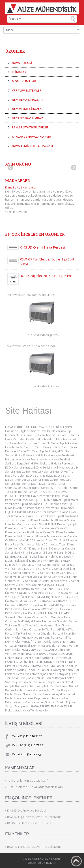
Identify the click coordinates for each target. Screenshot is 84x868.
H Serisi (59, 552)
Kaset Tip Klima (29, 520)
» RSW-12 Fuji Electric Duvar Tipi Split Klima (33, 847)
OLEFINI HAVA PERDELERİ (43, 427)
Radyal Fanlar (64, 678)
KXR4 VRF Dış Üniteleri (57, 609)
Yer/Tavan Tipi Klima (19, 504)
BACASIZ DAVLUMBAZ (27, 118)
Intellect (32, 439)
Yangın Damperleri (18, 706)
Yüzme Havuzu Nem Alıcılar (40, 637)
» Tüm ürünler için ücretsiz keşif (26, 781)
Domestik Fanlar (36, 690)
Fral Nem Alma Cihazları (37, 633)
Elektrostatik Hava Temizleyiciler (27, 710)
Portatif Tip (13, 633)
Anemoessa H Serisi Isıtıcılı (43, 471)
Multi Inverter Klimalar (32, 536)
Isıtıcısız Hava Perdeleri (44, 431)
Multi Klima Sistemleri (28, 552)
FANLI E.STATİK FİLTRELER (30, 127)
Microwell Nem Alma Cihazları (38, 646)
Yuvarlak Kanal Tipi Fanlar (32, 670)
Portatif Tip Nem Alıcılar (37, 641)
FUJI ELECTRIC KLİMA (19, 512)
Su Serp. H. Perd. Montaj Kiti (39, 447)
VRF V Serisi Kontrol (19, 573)
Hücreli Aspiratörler (28, 674)
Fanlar (60, 666)
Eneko (61, 702)
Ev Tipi (46, 629)
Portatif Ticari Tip (62, 629)
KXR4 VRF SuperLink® (32, 605)
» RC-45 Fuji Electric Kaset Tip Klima (28, 823)
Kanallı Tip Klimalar (46, 504)
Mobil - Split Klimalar (34, 556)
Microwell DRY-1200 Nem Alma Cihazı (32, 346)
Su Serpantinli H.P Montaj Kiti (37, 453)
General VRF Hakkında (36, 577)
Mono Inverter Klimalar (62, 536)
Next (73, 168)
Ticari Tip (44, 435)
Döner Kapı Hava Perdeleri (40, 484)
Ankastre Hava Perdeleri (57, 455)
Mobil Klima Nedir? (60, 556)
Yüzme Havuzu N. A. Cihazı (52, 625)
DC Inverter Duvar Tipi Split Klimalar (53, 540)
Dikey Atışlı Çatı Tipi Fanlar (37, 678)
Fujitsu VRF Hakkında (51, 565)
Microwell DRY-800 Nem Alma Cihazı (31, 295)
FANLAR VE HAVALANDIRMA (31, 137)
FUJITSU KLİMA (43, 500)
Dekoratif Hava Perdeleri (57, 463)
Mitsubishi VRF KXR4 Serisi (38, 601)
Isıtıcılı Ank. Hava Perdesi (53, 459)
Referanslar (63, 658)
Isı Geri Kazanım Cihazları (39, 702)
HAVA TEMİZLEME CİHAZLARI (32, 146)
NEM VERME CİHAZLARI (28, 109)
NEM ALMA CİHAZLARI (28, 100)
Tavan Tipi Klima (58, 516)
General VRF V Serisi (19, 581)
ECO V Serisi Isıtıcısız (40, 475)
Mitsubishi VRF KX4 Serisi (38, 589)
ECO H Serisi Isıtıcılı (46, 467)
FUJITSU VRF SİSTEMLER (21, 565)
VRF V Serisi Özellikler (61, 569)
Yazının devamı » (16, 212)
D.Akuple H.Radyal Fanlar (52, 686)
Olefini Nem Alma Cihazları (23, 629)
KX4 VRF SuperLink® (31, 593)
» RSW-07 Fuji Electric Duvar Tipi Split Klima (33, 817)
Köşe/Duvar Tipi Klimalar (34, 528)
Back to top (76, 861)
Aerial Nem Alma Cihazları (51, 621)
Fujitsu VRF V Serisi (33, 569)
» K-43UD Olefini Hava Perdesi (25, 810)
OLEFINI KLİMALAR (17, 540)
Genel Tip (31, 435)
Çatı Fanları (49, 674)
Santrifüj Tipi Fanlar (19, 682)
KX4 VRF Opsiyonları (59, 593)
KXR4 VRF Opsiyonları (61, 605)
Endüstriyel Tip (61, 435)
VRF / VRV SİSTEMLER (27, 90)
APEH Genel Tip (54, 443)
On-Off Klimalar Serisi (34, 548)
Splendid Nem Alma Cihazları (25, 617)
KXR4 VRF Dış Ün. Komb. (21, 613)
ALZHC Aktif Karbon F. (40, 658)
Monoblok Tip (15, 435)
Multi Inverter (65, 508)
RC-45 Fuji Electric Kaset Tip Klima (46, 276)
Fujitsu (70, 702)
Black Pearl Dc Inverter (21, 544)
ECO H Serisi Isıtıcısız (19, 467)
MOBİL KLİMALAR (24, 81)
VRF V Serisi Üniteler (46, 573)
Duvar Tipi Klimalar (66, 500)
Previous (11, 168)
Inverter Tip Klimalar (53, 520)
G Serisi (48, 552)
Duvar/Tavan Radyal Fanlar (33, 694)
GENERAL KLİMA (46, 524)
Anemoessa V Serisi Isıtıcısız (33, 480)
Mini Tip (43, 439)
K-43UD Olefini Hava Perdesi (42, 247)
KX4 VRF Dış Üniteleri (49, 597)
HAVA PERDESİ (22, 63)
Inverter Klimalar (25, 508)
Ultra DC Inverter (48, 544)
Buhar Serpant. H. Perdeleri (51, 488)
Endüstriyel (26, 621)
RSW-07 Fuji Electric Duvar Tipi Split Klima (47, 261)
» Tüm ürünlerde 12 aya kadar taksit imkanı (34, 787)
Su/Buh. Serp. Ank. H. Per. (23, 463)
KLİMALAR (19, 72)
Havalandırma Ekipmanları (33, 698)
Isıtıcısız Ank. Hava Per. (21, 459)
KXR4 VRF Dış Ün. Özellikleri (24, 609)
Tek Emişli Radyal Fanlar (48, 682)
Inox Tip (66, 431)
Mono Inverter (46, 508)
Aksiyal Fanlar (62, 694)
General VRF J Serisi (65, 577)
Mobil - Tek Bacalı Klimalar (23, 561)
